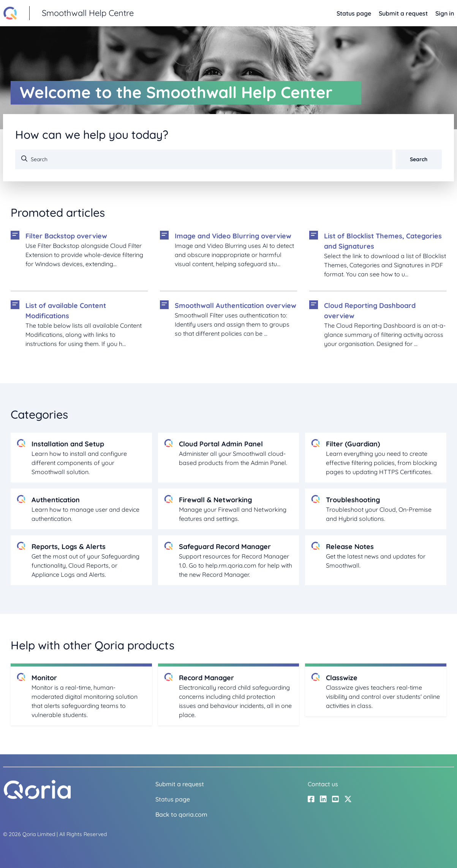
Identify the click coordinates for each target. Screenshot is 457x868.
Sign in (445, 13)
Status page (354, 13)
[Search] (204, 159)
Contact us (323, 784)
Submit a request (403, 13)
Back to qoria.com (181, 814)
